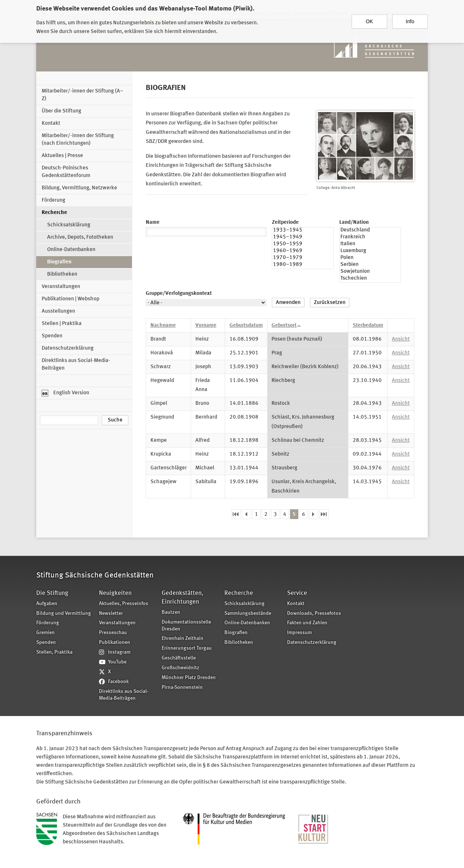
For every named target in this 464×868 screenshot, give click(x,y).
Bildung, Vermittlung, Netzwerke (79, 188)
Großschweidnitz (181, 668)
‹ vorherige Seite (246, 514)
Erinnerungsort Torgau (187, 648)
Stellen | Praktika (62, 324)
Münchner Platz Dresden (189, 678)
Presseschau (113, 633)
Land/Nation (354, 223)
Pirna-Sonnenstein (182, 688)
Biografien (59, 262)
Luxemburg (370, 252)
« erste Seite (236, 514)
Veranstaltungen (61, 287)
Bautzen (171, 612)
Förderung (53, 200)
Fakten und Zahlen (307, 623)
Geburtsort (286, 326)
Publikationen (115, 643)
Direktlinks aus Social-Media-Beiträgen (76, 365)
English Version (65, 393)
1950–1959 (303, 245)
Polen (370, 258)
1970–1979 (303, 258)
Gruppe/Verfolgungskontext (179, 294)
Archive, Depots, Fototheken (80, 237)
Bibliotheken (62, 274)
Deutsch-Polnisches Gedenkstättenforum (66, 172)
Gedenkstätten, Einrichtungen (183, 598)
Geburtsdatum (246, 326)
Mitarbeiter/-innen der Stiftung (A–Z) (82, 95)
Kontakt (51, 124)
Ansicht (401, 339)
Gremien (45, 633)
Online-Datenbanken (71, 250)
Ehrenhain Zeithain (183, 639)
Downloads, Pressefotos (314, 614)
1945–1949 (303, 238)
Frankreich (370, 238)
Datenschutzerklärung (68, 348)
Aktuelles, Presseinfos (124, 604)
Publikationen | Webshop (71, 299)
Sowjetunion (370, 272)
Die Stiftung (52, 593)
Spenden (52, 336)
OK (369, 18)
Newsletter (111, 614)
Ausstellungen (58, 311)
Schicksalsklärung (69, 225)
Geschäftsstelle (179, 658)
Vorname (206, 326)
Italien (370, 245)
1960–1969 (303, 252)
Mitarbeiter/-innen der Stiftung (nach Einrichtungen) (78, 140)
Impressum (299, 633)
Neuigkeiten (115, 593)
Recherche (54, 213)
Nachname (163, 326)
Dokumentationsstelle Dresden (186, 626)
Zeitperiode (285, 223)
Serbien (370, 265)
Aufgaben (47, 604)
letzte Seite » (324, 514)
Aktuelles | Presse (62, 156)
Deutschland (370, 231)
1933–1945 (303, 231)
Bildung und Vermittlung (64, 614)
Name (153, 223)
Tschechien (370, 279)
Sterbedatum (368, 326)
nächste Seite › (314, 514)
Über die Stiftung (61, 111)
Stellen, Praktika (54, 652)
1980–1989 (303, 265)
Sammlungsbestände (248, 614)
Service (297, 593)
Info (410, 18)
